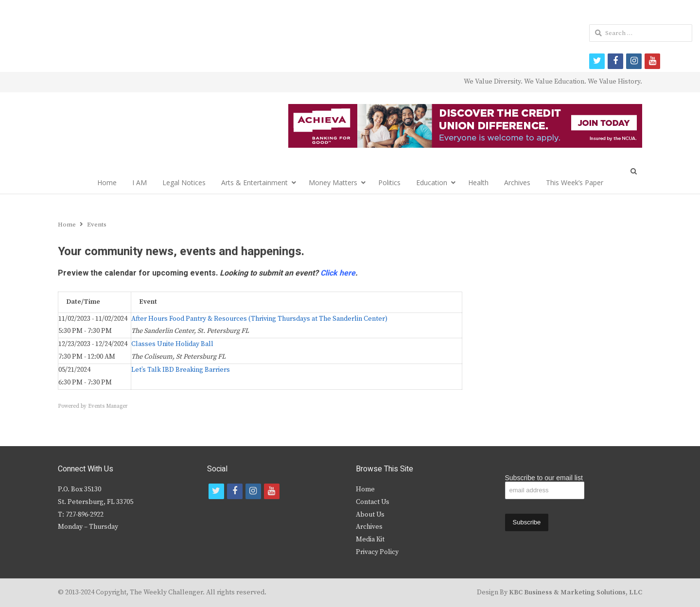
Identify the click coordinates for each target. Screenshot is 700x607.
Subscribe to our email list (544, 478)
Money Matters (333, 182)
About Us (370, 515)
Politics (389, 182)
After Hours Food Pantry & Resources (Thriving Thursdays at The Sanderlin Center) (259, 319)
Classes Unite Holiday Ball (172, 344)
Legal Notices (184, 182)
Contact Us (373, 502)
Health (478, 182)
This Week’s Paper (575, 182)
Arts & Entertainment (254, 182)
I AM (140, 182)
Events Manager (108, 406)
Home (107, 182)
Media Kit (370, 539)
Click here (338, 273)
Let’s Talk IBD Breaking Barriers (181, 370)
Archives (517, 182)
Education (432, 182)
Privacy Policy (377, 552)
